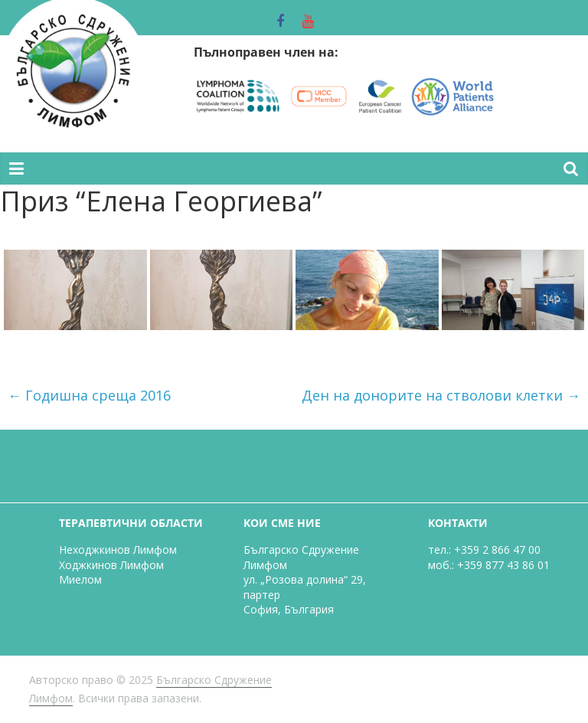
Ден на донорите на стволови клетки (441, 395)
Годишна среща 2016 (89, 395)
